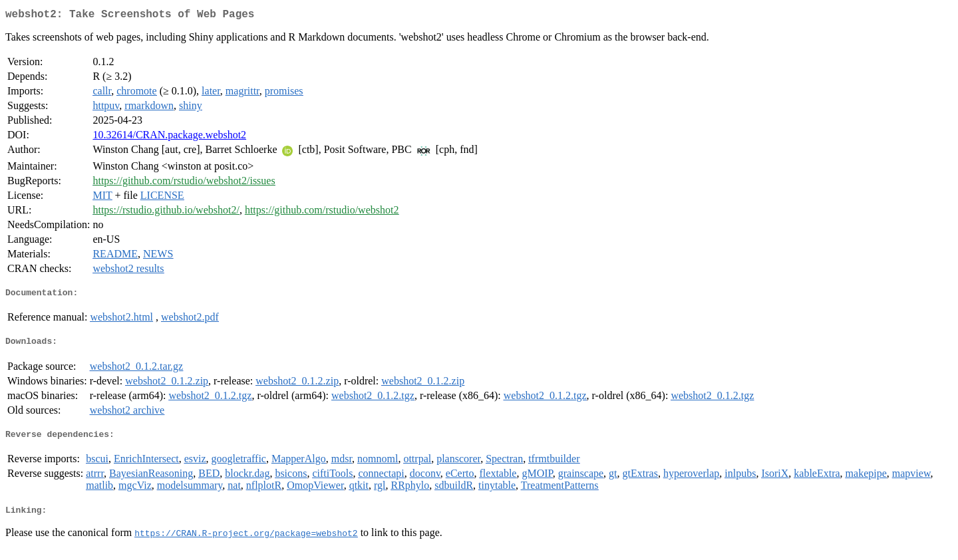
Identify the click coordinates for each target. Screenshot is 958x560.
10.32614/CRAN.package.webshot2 (169, 137)
